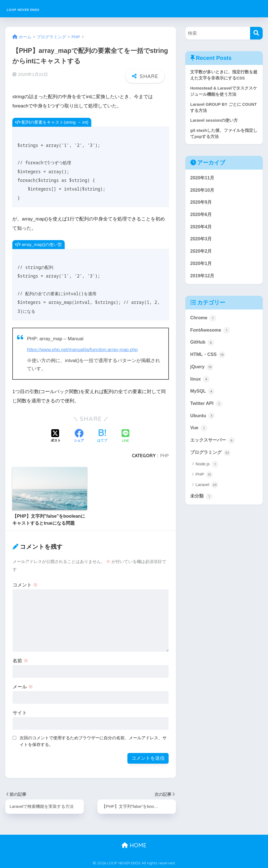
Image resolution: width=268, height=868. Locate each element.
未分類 (202, 504)
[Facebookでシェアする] (79, 435)
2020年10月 (203, 192)
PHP (165, 454)
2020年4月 (201, 230)
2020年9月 (201, 205)
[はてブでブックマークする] (102, 435)
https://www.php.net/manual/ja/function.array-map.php (84, 349)
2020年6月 (201, 217)
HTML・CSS (208, 360)
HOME (134, 844)
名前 (20, 660)
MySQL (203, 397)
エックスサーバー (214, 447)
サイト (20, 712)
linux (200, 385)
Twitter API (207, 410)
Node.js (207, 472)
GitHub (202, 348)
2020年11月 (203, 180)
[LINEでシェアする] (125, 435)
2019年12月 (203, 280)
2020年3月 (201, 242)
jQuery (202, 372)
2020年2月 (201, 255)
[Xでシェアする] (56, 435)
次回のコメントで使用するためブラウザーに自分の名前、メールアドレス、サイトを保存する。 (93, 740)
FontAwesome (211, 335)
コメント (25, 584)
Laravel (207, 493)
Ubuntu (203, 423)
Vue (199, 435)
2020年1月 (201, 267)
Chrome (203, 322)
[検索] (256, 33)
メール (23, 686)
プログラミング (211, 460)
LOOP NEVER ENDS (38, 9)
